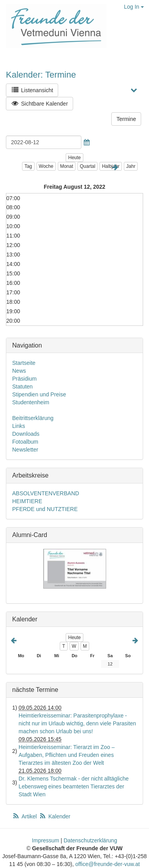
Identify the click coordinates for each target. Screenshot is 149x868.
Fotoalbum (25, 442)
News (19, 371)
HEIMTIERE (27, 501)
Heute (74, 158)
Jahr (131, 166)
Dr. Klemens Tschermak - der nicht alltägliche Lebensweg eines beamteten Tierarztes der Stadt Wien (74, 786)
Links (19, 426)
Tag (28, 166)
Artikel (25, 816)
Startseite (24, 363)
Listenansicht (32, 90)
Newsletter (25, 450)
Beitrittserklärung (33, 418)
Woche (46, 166)
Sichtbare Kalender (40, 103)
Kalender (55, 816)
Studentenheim (31, 402)
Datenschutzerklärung (90, 840)
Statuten (22, 387)
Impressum (45, 840)
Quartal (87, 166)
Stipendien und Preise (39, 394)
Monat (67, 166)
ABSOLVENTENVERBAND (46, 493)
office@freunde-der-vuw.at (107, 864)
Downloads (26, 434)
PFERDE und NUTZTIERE (45, 509)
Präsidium (24, 379)
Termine (126, 119)
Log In (134, 7)
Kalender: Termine (41, 75)
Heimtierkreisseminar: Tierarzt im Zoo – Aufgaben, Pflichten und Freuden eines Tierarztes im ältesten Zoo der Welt (66, 755)
